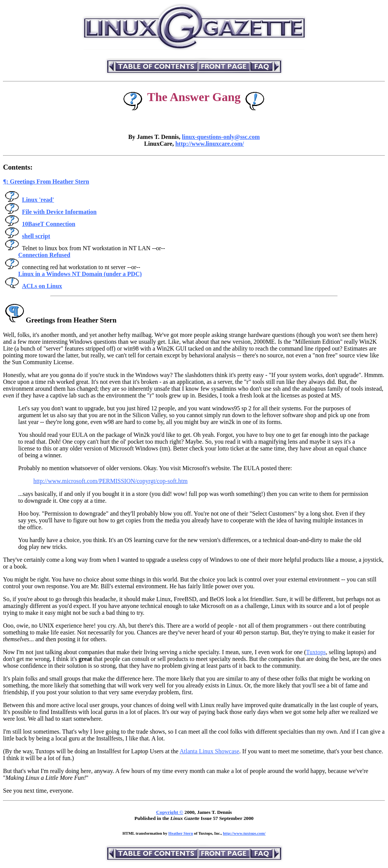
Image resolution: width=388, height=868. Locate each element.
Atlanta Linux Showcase (209, 751)
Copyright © (170, 812)
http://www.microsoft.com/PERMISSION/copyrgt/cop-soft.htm (110, 481)
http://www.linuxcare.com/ (210, 144)
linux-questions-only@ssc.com (221, 137)
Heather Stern (181, 833)
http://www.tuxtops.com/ (244, 833)
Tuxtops (316, 652)
